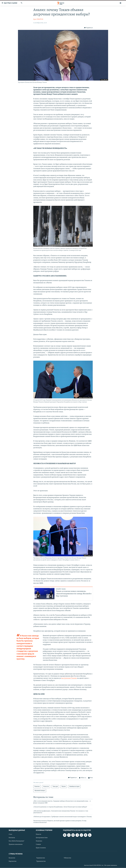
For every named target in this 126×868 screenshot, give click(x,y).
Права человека (41, 848)
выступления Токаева (69, 678)
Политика (39, 841)
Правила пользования (16, 844)
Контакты (12, 838)
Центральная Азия (42, 838)
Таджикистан (41, 858)
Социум (38, 844)
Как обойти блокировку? (16, 841)
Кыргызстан (13, 861)
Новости (39, 834)
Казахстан (12, 858)
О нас (10, 834)
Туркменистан (41, 861)
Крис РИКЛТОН (38, 19)
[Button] (88, 28)
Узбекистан (67, 858)
